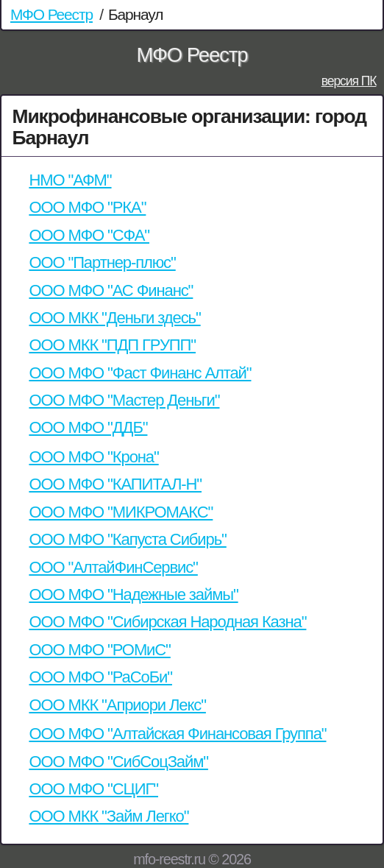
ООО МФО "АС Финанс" (111, 290)
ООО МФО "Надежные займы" (133, 594)
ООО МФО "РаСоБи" (100, 677)
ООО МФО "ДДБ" (88, 427)
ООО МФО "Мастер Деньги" (124, 400)
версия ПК (349, 81)
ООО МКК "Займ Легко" (109, 816)
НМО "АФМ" (70, 180)
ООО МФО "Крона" (93, 457)
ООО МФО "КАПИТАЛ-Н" (115, 484)
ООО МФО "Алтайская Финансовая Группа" (177, 734)
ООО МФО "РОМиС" (99, 650)
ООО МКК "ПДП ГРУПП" (112, 345)
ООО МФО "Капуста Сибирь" (127, 539)
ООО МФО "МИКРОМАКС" (121, 512)
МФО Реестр (51, 14)
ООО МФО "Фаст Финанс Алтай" (140, 373)
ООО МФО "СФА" (89, 235)
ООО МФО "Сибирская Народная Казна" (167, 622)
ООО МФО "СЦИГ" (93, 789)
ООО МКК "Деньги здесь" (114, 318)
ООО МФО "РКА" (87, 207)
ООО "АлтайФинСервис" (113, 567)
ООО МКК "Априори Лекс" (117, 705)
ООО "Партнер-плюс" (102, 262)
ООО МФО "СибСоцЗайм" (118, 762)
